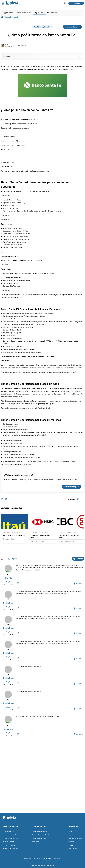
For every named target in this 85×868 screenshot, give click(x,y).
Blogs (70, 835)
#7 (8, 599)
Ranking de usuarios (75, 838)
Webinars (71, 842)
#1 (8, 725)
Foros (70, 831)
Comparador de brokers (40, 831)
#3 (8, 699)
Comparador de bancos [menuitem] (24, 13)
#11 (8, 574)
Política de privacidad (40, 858)
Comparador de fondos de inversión (44, 835)
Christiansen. (8, 729)
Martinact (8, 47)
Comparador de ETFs (39, 838)
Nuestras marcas (9, 845)
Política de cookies (55, 858)
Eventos (71, 845)
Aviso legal (28, 858)
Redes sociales (73, 848)
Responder (78, 583)
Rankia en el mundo (10, 835)
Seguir (8, 582)
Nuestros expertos (9, 842)
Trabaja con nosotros (10, 849)
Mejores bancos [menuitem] (39, 13)
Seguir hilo (13, 559)
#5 (8, 649)
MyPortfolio (36, 842)
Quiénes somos (8, 831)
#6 (8, 624)
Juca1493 (8, 578)
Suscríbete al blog (73, 27)
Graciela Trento (8, 603)
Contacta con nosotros (11, 838)
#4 (8, 674)
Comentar (78, 559)
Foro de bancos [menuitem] (52, 13)
